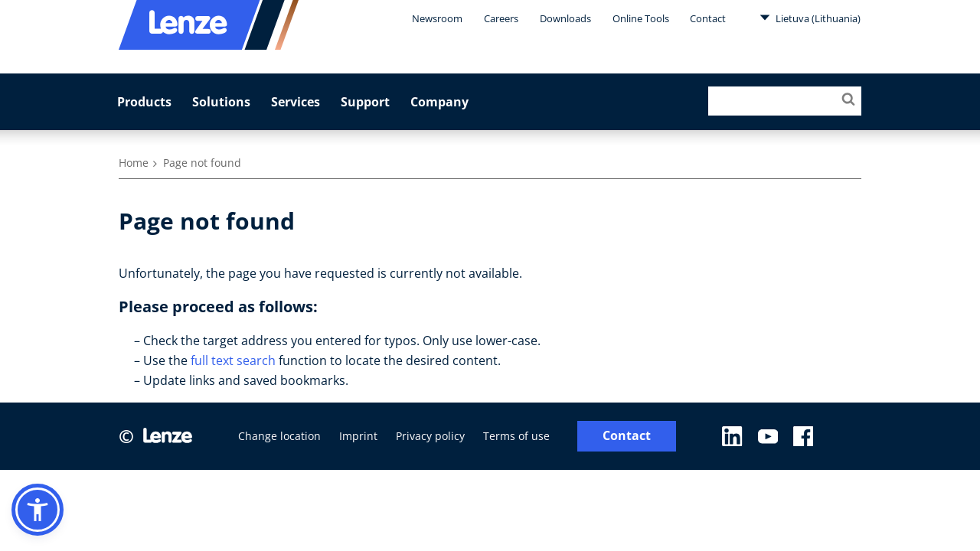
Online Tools (641, 18)
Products (144, 102)
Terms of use (516, 436)
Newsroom (437, 18)
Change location (279, 436)
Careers (501, 18)
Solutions (221, 102)
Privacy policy (430, 436)
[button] (38, 510)
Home (134, 163)
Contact (708, 18)
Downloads (565, 18)
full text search (233, 360)
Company (439, 102)
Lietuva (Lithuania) (810, 18)
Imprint (358, 436)
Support (365, 102)
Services (296, 102)
